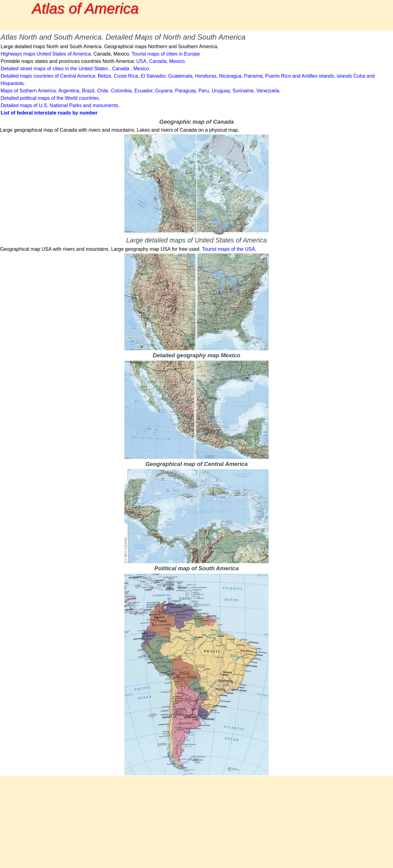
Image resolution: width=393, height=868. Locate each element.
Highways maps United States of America (46, 54)
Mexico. (142, 69)
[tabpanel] (196, 74)
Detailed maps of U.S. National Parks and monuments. (60, 105)
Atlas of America (85, 8)
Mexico (177, 61)
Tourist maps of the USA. (229, 249)
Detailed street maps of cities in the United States (54, 69)
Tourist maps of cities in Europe (166, 54)
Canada (158, 61)
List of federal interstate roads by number (49, 113)
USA (141, 61)
